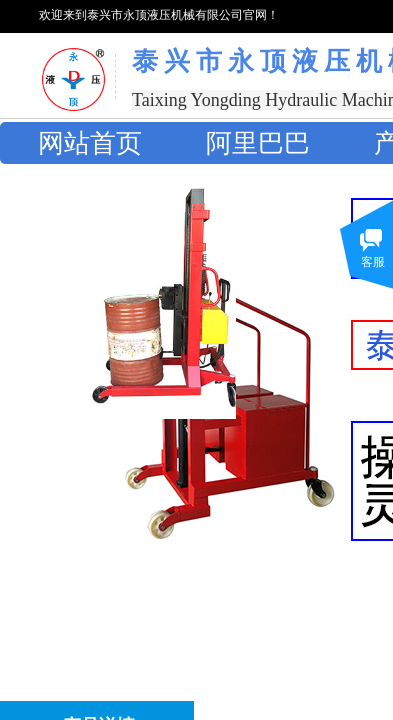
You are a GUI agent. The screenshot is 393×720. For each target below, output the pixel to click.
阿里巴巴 (258, 143)
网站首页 (90, 143)
